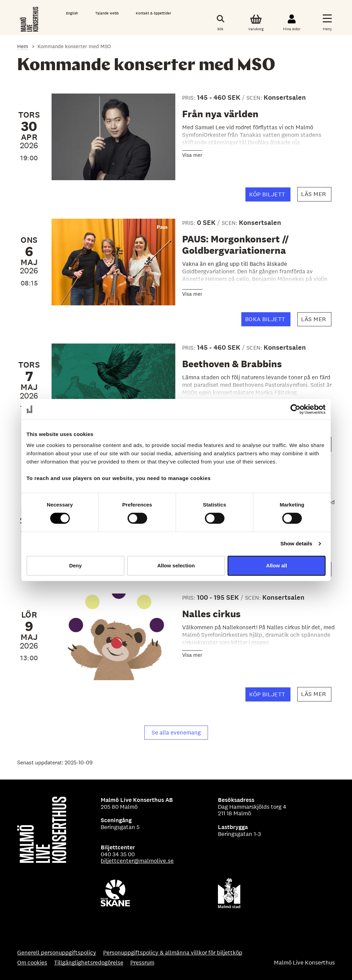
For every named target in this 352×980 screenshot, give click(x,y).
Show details (296, 543)
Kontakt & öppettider (153, 13)
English (72, 13)
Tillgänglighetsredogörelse (89, 963)
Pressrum (142, 963)
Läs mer (316, 196)
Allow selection (176, 565)
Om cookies (32, 963)
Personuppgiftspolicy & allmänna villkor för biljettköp (173, 953)
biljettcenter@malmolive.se (137, 861)
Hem (23, 46)
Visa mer (192, 155)
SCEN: (255, 98)
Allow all (277, 565)
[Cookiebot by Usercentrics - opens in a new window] (295, 409)
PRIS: (190, 98)
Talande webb (107, 13)
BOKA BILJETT (268, 321)
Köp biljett (270, 196)
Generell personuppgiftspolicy (57, 953)
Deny (75, 565)
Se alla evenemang (176, 732)
